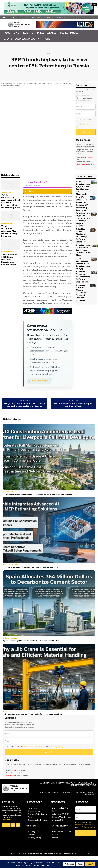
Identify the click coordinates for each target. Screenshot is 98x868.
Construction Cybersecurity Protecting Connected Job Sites (83, 250)
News (17, 33)
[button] (93, 33)
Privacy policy (57, 746)
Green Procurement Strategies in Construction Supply (83, 263)
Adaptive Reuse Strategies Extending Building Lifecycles (81, 235)
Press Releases (48, 33)
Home (7, 33)
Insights (29, 33)
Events (8, 39)
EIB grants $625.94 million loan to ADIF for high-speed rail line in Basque (24, 405)
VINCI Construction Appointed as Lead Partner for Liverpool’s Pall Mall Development (11, 201)
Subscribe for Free (41, 381)
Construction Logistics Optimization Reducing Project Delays (83, 219)
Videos (26, 17)
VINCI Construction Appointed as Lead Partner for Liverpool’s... (83, 188)
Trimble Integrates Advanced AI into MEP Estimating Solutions (10, 231)
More (48, 39)
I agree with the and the (86, 123)
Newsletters (37, 17)
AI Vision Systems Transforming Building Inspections (83, 276)
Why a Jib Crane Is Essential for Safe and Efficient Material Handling (31, 713)
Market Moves (70, 33)
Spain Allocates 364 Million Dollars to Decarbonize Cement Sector (9, 259)
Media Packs (49, 17)
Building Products (8, 252)
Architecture (6, 192)
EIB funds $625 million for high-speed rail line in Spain (74, 405)
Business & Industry (28, 39)
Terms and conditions (86, 122)
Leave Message (83, 164)
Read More (6, 819)
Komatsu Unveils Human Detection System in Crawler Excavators (82, 292)
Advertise (61, 17)
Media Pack (89, 158)
